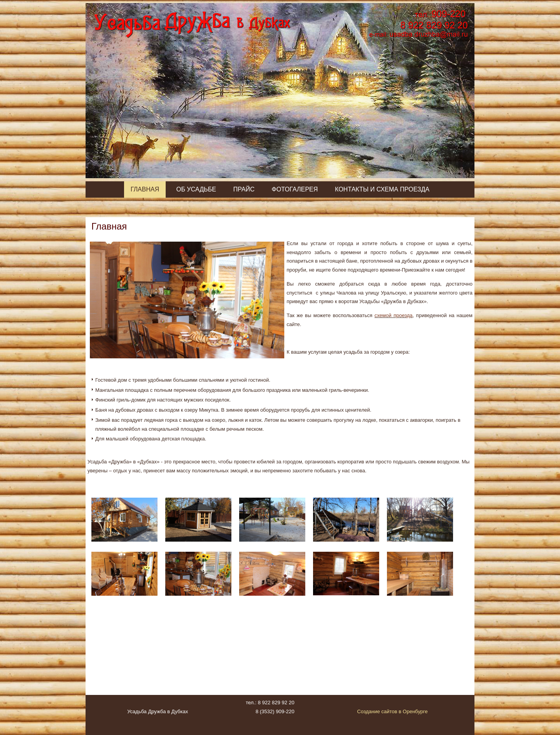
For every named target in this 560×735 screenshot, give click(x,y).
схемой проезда (394, 315)
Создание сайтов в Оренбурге (392, 711)
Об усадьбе (196, 189)
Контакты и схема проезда (382, 189)
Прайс (244, 189)
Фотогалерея (295, 189)
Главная (145, 189)
